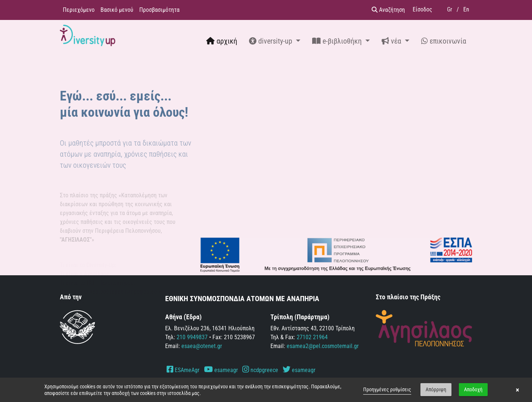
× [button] (517, 390)
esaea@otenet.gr (202, 346)
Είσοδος (422, 9)
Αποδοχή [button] (473, 389)
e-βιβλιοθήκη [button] (338, 41)
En (466, 9)
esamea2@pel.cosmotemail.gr (323, 346)
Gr (450, 9)
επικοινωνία (444, 41)
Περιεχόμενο (79, 10)
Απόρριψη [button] (436, 389)
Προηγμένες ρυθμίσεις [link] (387, 389)
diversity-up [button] (272, 41)
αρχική (222, 41)
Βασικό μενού (117, 10)
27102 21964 (312, 337)
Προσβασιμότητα (159, 10)
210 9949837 (192, 337)
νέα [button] (392, 41)
